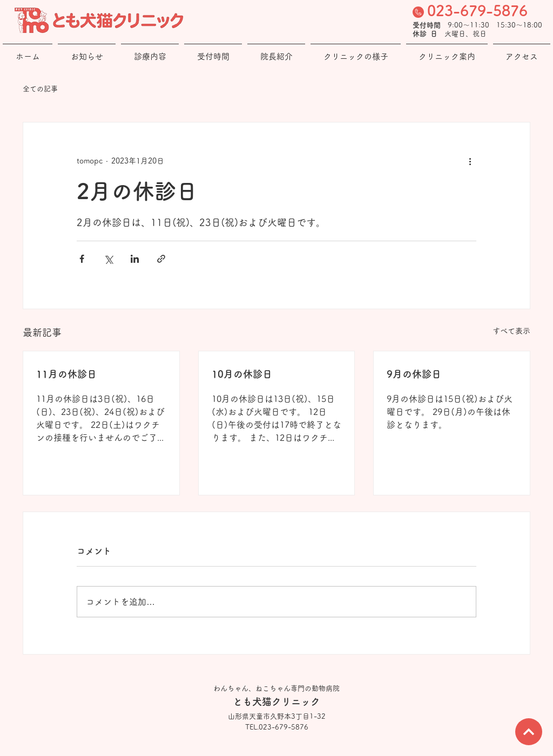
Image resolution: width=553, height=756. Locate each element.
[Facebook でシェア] (82, 259)
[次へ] (529, 732)
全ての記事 (40, 89)
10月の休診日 (242, 374)
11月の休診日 (66, 374)
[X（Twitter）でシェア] (108, 259)
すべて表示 (511, 331)
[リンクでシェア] (161, 259)
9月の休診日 (414, 374)
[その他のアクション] (470, 161)
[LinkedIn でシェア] (135, 259)
